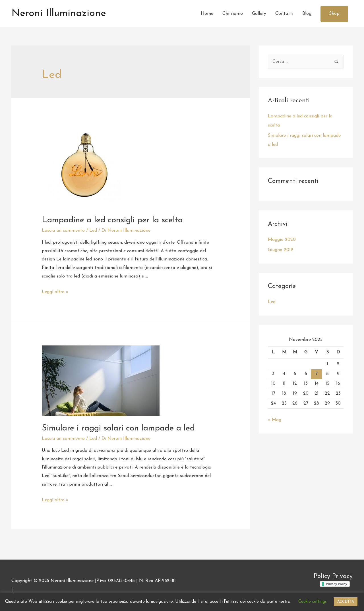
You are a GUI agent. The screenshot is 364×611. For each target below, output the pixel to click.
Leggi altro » (55, 292)
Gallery (259, 14)
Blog (307, 14)
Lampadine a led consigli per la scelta (112, 220)
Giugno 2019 (281, 250)
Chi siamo (233, 14)
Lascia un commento (63, 231)
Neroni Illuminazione (59, 14)
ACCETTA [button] (346, 602)
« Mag (275, 420)
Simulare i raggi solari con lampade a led (118, 428)
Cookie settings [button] (313, 602)
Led (93, 231)
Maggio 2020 (282, 240)
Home (207, 14)
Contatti (284, 14)
